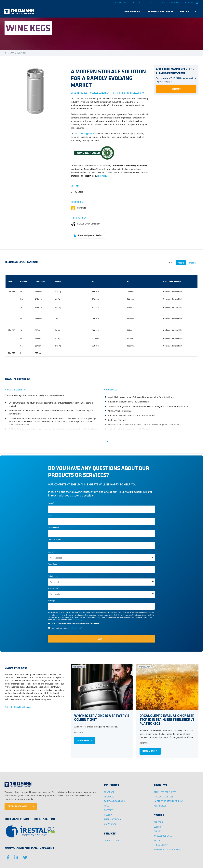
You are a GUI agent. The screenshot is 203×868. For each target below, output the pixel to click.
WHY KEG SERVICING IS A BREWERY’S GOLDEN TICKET (102, 717)
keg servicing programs (85, 133)
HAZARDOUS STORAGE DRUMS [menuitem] (169, 801)
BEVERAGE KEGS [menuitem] (132, 11)
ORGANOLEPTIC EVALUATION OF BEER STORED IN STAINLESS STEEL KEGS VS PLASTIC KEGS (167, 719)
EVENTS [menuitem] (158, 831)
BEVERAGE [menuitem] (109, 792)
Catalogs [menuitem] (138, 3)
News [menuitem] (150, 3)
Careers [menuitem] (189, 3)
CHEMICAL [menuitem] (109, 797)
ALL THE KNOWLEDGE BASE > (19, 707)
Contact (176, 89)
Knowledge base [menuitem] (120, 3)
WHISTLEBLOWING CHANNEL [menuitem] (168, 849)
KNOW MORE (85, 741)
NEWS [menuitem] (157, 840)
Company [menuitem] (175, 3)
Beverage (79, 732)
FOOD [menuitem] (107, 806)
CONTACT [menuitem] (185, 11)
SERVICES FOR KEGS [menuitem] (114, 840)
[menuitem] (197, 11)
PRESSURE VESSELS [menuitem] (164, 797)
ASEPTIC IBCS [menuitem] (160, 806)
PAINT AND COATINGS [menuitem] (114, 801)
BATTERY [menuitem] (108, 810)
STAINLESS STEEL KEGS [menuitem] (165, 792)
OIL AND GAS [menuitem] (110, 824)
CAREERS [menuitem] (158, 822)
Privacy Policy (77, 620)
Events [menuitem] (162, 3)
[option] (35, 92)
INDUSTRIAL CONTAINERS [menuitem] (160, 11)
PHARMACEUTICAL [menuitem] (113, 819)
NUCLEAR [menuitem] (109, 815)
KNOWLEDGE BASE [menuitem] (163, 836)
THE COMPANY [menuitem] (161, 845)
